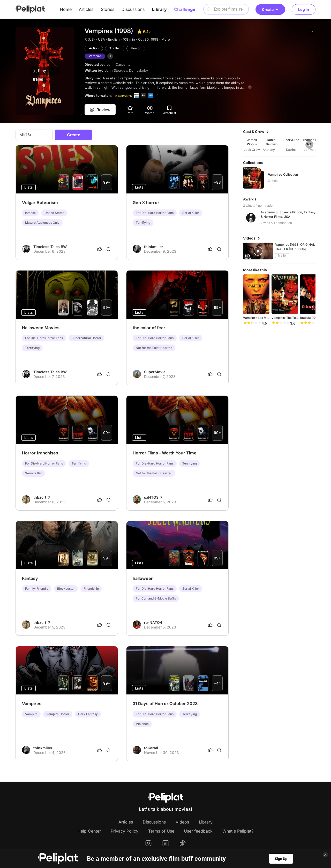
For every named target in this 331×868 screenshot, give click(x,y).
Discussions (133, 9)
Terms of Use (161, 831)
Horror (136, 48)
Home (66, 9)
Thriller (115, 48)
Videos (182, 822)
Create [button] (270, 9)
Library (159, 9)
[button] (312, 31)
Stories (108, 9)
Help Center (89, 831)
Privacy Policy (125, 831)
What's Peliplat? (238, 831)
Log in (304, 9)
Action (94, 48)
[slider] (252, 323)
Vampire (95, 56)
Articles (86, 9)
